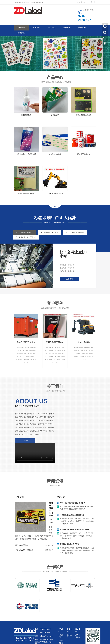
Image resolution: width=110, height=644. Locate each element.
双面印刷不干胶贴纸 (55, 345)
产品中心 (52, 28)
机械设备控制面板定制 (84, 115)
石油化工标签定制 (84, 155)
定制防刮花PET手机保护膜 (26, 155)
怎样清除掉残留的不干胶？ (70, 526)
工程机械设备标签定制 (55, 195)
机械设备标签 (84, 345)
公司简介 (36, 28)
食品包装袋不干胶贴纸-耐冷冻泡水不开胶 (75, 511)
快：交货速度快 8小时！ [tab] (25, 236)
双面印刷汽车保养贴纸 (26, 195)
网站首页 (21, 28)
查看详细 (69, 282)
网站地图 (41, 632)
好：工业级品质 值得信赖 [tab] (76, 236)
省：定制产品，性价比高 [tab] (50, 236)
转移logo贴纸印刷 (22, 527)
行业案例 (82, 28)
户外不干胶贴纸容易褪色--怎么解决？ (73, 485)
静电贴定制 (55, 115)
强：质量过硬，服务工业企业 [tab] (26, 240)
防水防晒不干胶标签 (26, 345)
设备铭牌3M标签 (55, 155)
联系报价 (21, 33)
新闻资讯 (67, 28)
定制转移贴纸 (26, 115)
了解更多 (25, 443)
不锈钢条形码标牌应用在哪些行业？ (73, 497)
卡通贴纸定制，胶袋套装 (24, 532)
